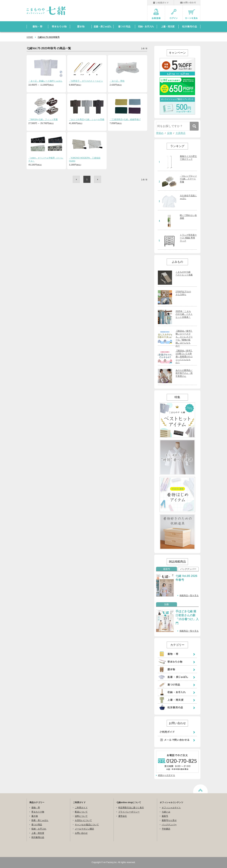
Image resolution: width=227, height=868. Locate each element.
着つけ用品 (37, 825)
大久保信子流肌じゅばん (188, 197)
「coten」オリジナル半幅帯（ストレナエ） (46, 159)
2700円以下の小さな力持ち (183, 293)
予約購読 (166, 829)
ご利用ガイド (81, 808)
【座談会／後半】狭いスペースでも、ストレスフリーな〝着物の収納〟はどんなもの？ (184, 338)
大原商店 (181, 133)
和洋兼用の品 (38, 837)
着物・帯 (36, 808)
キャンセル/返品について (87, 825)
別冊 (167, 605)
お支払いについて (83, 820)
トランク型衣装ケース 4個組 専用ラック (188, 238)
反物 (170, 133)
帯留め (160, 133)
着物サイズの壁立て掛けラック (188, 158)
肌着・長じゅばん (40, 820)
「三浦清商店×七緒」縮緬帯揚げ (125, 119)
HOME (30, 37)
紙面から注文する (167, 775)
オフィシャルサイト (171, 808)
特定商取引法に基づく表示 (131, 808)
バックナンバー (188, 569)
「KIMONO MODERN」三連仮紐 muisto (85, 159)
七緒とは (166, 812)
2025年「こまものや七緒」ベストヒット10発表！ (184, 314)
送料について (81, 816)
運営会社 (123, 816)
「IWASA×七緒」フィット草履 (43, 119)
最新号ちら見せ (169, 820)
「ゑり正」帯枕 (117, 81)
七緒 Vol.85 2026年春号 (186, 578)
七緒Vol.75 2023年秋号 (49, 37)
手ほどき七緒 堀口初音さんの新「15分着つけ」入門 (187, 617)
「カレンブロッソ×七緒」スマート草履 (188, 179)
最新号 (167, 569)
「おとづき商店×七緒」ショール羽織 (87, 119)
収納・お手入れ (39, 829)
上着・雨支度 (38, 833)
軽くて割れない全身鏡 (188, 217)
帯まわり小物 (38, 812)
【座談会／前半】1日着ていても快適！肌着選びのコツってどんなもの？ (184, 357)
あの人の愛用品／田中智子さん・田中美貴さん (184, 373)
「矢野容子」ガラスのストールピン (86, 81)
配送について (81, 812)
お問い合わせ (81, 833)
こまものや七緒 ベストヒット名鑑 (184, 273)
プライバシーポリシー (129, 812)
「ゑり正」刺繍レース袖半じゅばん (45, 81)
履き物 (35, 816)
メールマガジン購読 (84, 829)
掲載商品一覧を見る (189, 595)
